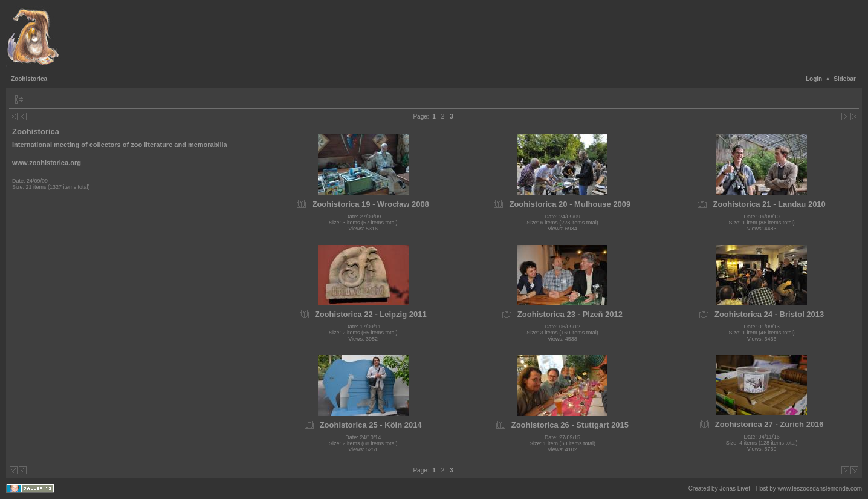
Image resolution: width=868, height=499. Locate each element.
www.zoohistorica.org (47, 163)
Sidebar (845, 79)
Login (814, 79)
